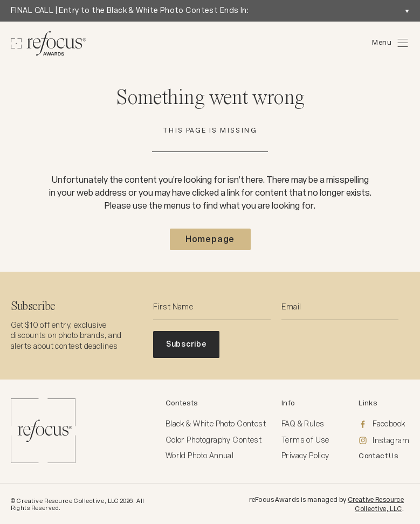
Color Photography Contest (214, 440)
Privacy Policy (305, 456)
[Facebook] (384, 424)
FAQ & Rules (303, 424)
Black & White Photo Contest (216, 424)
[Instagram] (384, 441)
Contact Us (378, 456)
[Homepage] (49, 43)
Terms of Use (305, 440)
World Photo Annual (200, 456)
